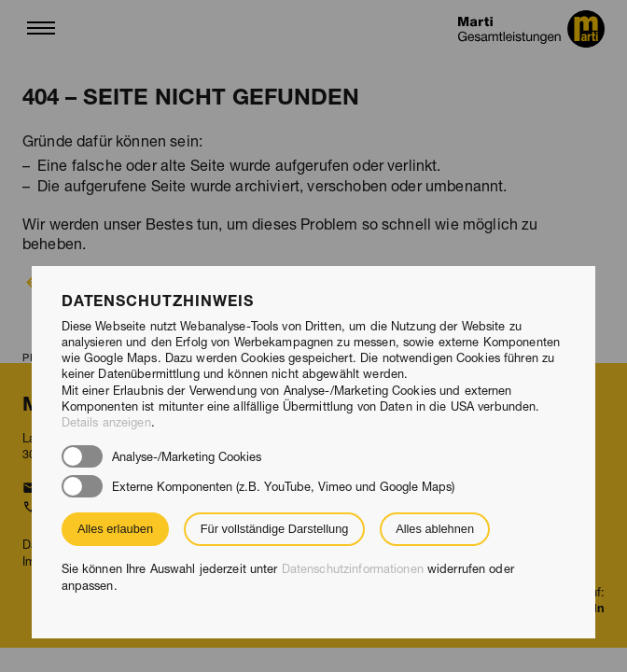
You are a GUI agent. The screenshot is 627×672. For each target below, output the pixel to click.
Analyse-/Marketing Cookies (187, 457)
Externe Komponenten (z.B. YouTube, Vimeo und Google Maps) (283, 487)
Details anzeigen (106, 422)
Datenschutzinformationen (353, 569)
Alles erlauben (115, 529)
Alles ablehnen (435, 529)
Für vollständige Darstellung (275, 529)
